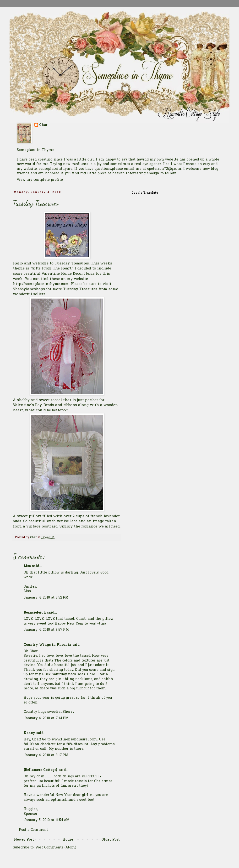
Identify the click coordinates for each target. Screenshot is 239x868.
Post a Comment (33, 830)
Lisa (27, 566)
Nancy (29, 733)
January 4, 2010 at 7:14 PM (46, 718)
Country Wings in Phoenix (47, 645)
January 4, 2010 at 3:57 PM (46, 630)
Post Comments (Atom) (56, 848)
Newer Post (24, 840)
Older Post (111, 840)
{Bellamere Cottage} (41, 770)
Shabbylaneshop (28, 289)
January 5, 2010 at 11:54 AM (47, 820)
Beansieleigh (35, 613)
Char (43, 125)
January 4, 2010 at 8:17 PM (46, 755)
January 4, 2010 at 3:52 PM (46, 598)
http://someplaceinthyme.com (41, 284)
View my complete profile (40, 180)
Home (68, 840)
